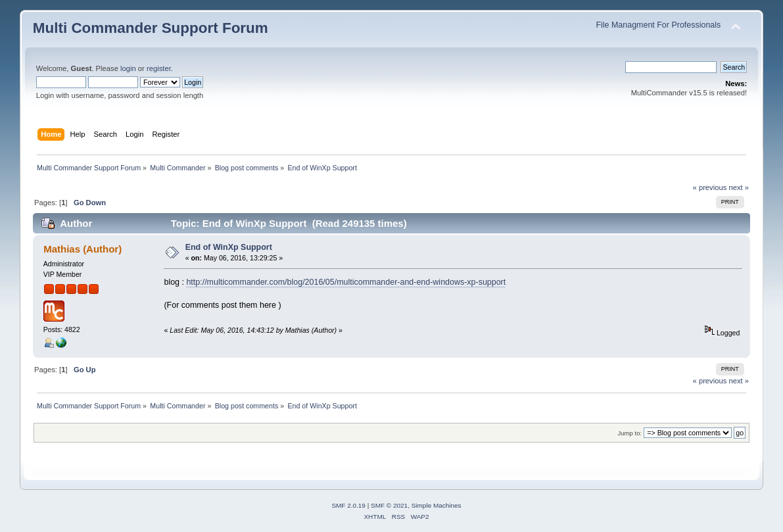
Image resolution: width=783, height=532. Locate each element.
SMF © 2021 (389, 505)
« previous (710, 187)
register (159, 68)
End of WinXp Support (229, 247)
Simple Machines (437, 505)
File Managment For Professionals (658, 25)
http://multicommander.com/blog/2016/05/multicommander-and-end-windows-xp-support (346, 282)
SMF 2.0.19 (348, 505)
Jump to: (630, 433)
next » (739, 187)
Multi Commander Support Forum (151, 28)
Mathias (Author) (83, 249)
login (128, 68)
